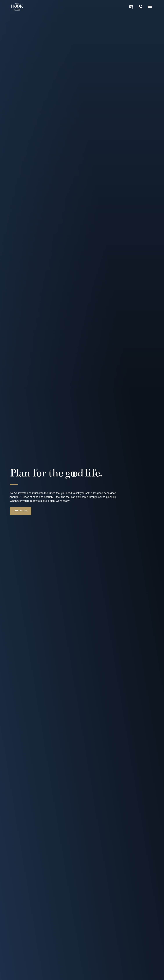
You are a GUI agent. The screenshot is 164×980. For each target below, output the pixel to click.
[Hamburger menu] (150, 7)
